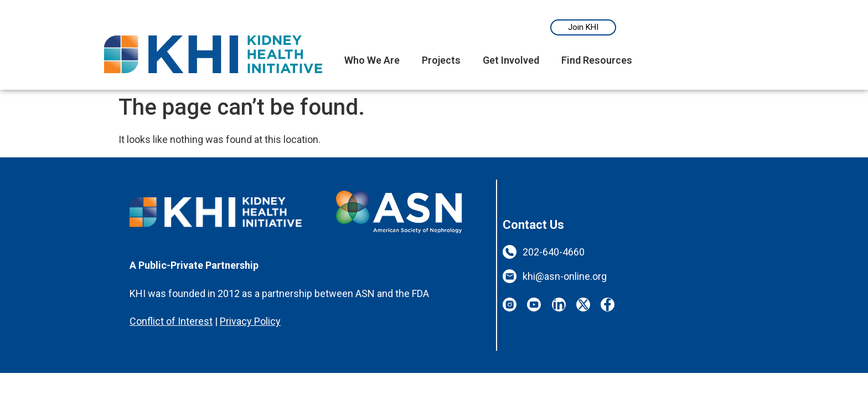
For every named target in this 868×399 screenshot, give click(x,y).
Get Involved (511, 60)
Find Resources (597, 60)
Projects (441, 60)
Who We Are (372, 60)
